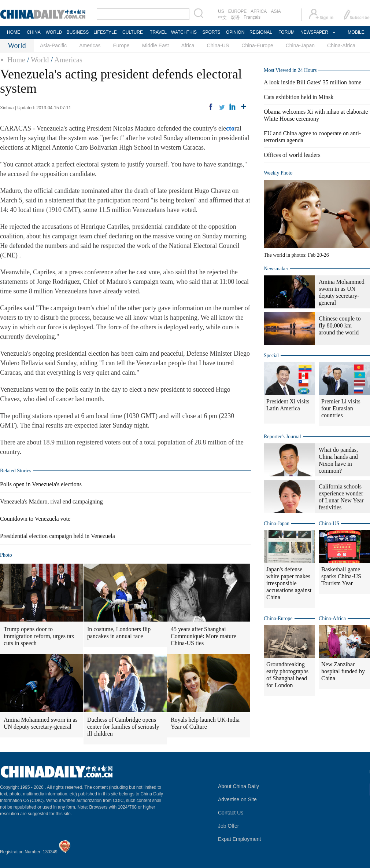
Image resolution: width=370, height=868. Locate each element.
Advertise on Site (237, 799)
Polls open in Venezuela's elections (41, 484)
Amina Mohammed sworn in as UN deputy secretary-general (41, 723)
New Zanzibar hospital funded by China (343, 671)
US (221, 11)
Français (252, 17)
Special (271, 356)
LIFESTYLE (105, 32)
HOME (14, 32)
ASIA (276, 11)
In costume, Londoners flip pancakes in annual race (119, 633)
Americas (90, 45)
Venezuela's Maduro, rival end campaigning (51, 501)
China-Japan (300, 45)
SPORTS (211, 32)
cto (230, 128)
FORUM (286, 32)
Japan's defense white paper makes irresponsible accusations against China (289, 583)
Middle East (156, 45)
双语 (235, 18)
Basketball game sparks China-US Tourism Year (341, 576)
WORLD (54, 32)
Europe (121, 45)
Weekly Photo (278, 173)
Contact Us (231, 813)
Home (16, 60)
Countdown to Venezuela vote (35, 519)
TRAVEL (158, 32)
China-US (218, 45)
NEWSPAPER (314, 32)
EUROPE (238, 11)
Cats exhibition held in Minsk (299, 97)
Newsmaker (276, 269)
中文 (222, 18)
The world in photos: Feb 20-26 (296, 255)
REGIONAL (261, 32)
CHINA (34, 32)
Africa (188, 45)
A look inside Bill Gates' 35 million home (312, 82)
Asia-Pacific (53, 45)
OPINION (235, 32)
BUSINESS (78, 32)
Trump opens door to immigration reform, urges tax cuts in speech (39, 636)
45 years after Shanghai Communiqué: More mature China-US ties (203, 636)
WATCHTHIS (184, 32)
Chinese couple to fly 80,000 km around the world (340, 325)
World (40, 60)
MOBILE (356, 32)
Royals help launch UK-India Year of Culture (205, 723)
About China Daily (238, 786)
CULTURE (133, 32)
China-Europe (257, 45)
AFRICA (259, 11)
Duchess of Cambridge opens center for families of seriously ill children (123, 727)
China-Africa (341, 45)
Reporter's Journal (282, 437)
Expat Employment (240, 839)
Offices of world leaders (292, 155)
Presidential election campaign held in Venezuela (58, 536)
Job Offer (228, 826)
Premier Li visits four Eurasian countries (341, 408)
